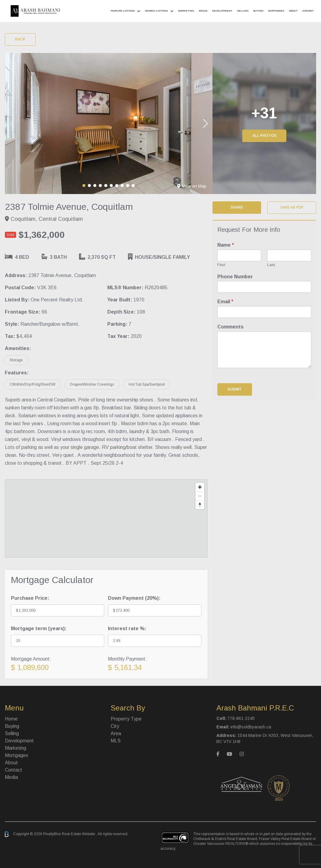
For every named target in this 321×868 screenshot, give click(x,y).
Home (11, 719)
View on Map (192, 186)
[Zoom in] (200, 487)
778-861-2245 (241, 718)
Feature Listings (123, 11)
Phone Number (235, 277)
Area (116, 733)
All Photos (264, 136)
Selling (243, 11)
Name (226, 245)
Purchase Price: (30, 598)
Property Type (126, 719)
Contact (308, 11)
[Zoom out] (200, 496)
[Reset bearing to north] (200, 505)
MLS (116, 741)
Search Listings (156, 11)
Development (222, 11)
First (221, 265)
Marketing (186, 11)
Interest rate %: (127, 628)
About (293, 11)
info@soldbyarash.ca (251, 727)
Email (225, 302)
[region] (106, 519)
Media (203, 11)
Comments (230, 327)
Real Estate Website (79, 834)
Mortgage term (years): (39, 628)
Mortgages (276, 11)
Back (20, 39)
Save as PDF (292, 207)
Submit (235, 389)
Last (271, 265)
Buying (258, 11)
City (115, 726)
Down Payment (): (134, 598)
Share (237, 207)
